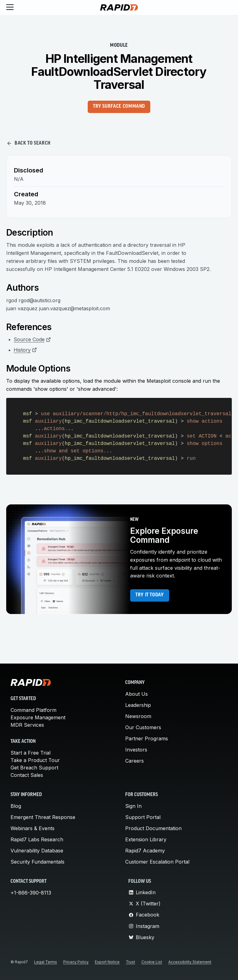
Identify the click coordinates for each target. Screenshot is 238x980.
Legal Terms (46, 962)
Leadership (138, 705)
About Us (137, 694)
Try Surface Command (119, 107)
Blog (16, 806)
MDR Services (27, 725)
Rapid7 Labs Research (37, 839)
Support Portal (143, 817)
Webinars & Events (33, 828)
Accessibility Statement (190, 962)
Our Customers (143, 727)
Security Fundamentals (37, 862)
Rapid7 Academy (145, 851)
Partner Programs (147, 738)
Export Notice (107, 962)
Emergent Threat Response (43, 817)
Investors (136, 750)
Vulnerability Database (37, 851)
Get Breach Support (34, 768)
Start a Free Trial (31, 753)
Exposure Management (38, 717)
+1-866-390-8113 (31, 893)
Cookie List (152, 962)
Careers (134, 761)
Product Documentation (153, 828)
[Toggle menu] (10, 7)
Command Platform (33, 710)
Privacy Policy (76, 962)
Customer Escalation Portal (157, 862)
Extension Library (146, 839)
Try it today (150, 595)
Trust (130, 962)
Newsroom (138, 716)
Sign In (133, 806)
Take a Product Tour (35, 760)
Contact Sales (27, 775)
